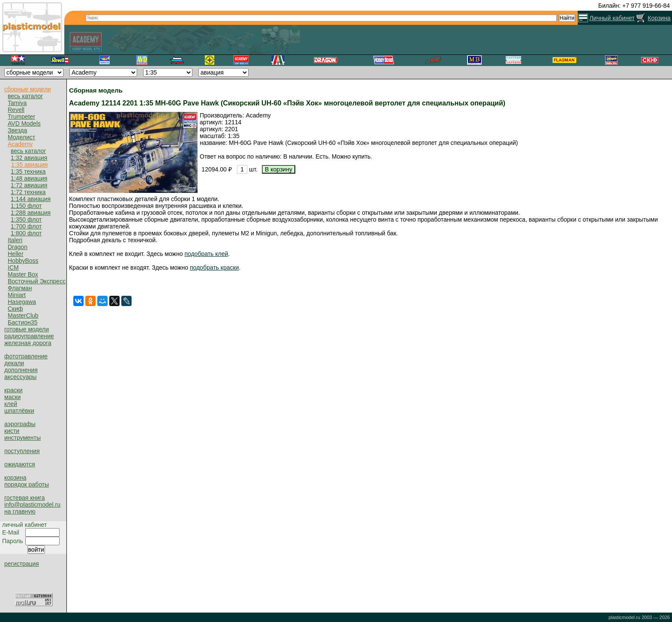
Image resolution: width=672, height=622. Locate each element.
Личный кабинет (612, 18)
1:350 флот (26, 219)
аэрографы (20, 424)
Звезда (17, 130)
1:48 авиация (29, 178)
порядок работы (27, 484)
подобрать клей (206, 254)
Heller (16, 254)
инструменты (22, 438)
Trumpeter (21, 117)
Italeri (15, 240)
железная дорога (28, 343)
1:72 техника (28, 192)
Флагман (20, 288)
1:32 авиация (29, 158)
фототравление (26, 356)
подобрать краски (214, 267)
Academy (20, 144)
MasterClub (23, 316)
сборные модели (28, 89)
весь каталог (25, 96)
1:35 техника (28, 171)
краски (13, 390)
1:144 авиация (31, 199)
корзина (15, 478)
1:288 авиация (31, 213)
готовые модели (27, 329)
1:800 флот (26, 233)
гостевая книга (24, 498)
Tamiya (17, 103)
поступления (22, 451)
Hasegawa (22, 302)
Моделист (21, 137)
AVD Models (24, 123)
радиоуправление (29, 336)
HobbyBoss (23, 261)
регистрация (22, 564)
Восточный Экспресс (37, 281)
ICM (13, 267)
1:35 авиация (29, 165)
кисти (12, 431)
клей (11, 404)
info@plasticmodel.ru (32, 505)
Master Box (23, 274)
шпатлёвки (19, 411)
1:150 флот (26, 206)
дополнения (21, 370)
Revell (16, 110)
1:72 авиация (29, 185)
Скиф (15, 309)
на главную (20, 511)
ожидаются (20, 464)
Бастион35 (22, 322)
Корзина (659, 18)
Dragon (18, 247)
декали (14, 363)
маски (12, 397)
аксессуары (20, 377)
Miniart (17, 295)
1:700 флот (26, 226)
